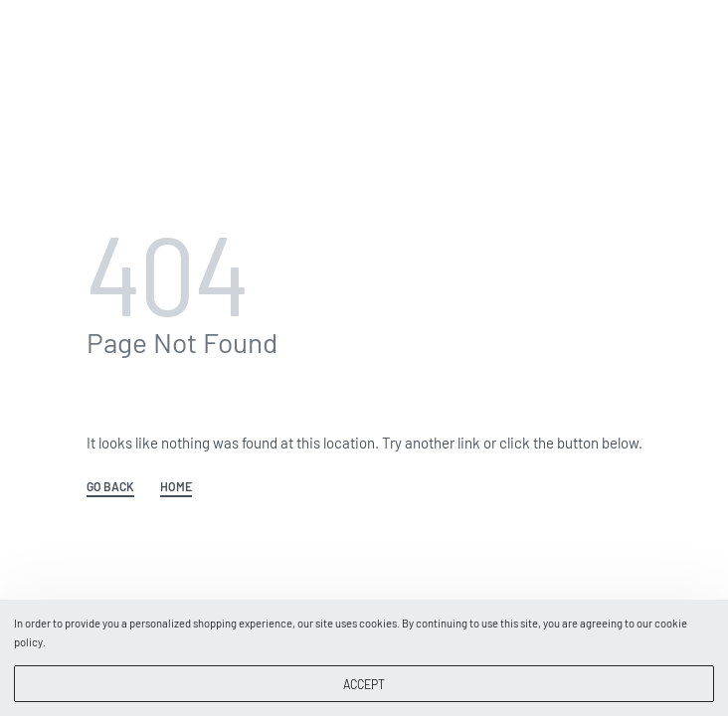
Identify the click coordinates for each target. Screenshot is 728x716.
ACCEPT (364, 684)
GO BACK (110, 487)
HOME (176, 487)
